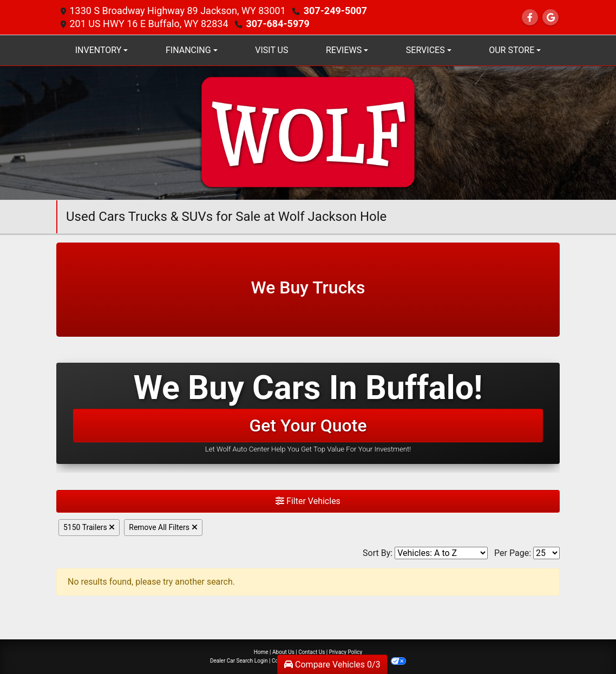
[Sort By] (441, 553)
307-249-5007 (335, 11)
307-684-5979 (277, 24)
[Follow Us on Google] (551, 18)
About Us (283, 652)
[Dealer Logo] (308, 132)
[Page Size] (546, 553)
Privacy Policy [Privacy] (346, 652)
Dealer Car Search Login (239, 661)
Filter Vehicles (308, 501)
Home (261, 652)
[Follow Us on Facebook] (530, 18)
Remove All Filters (163, 527)
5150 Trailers (89, 527)
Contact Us (312, 652)
